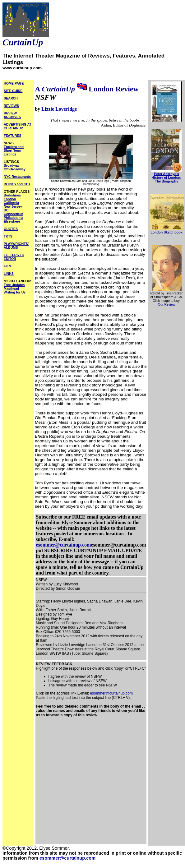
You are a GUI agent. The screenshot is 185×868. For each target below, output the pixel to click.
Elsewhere (12, 221)
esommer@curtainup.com (63, 545)
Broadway (12, 165)
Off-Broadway (15, 169)
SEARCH (11, 98)
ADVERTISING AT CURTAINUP (18, 126)
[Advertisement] (61, 783)
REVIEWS (11, 106)
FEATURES (13, 136)
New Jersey (13, 206)
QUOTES (11, 229)
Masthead (11, 289)
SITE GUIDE (13, 91)
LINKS (9, 274)
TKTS (8, 236)
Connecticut (13, 214)
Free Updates (14, 285)
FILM (8, 266)
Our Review (167, 304)
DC (6, 210)
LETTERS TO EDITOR (14, 257)
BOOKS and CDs (17, 184)
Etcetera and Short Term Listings (14, 150)
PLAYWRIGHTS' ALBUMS (16, 246)
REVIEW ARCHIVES (12, 115)
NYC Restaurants (17, 177)
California (11, 203)
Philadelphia (14, 218)
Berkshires (12, 195)
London (10, 199)
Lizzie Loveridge (59, 109)
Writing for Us (15, 292)
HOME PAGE (14, 83)
